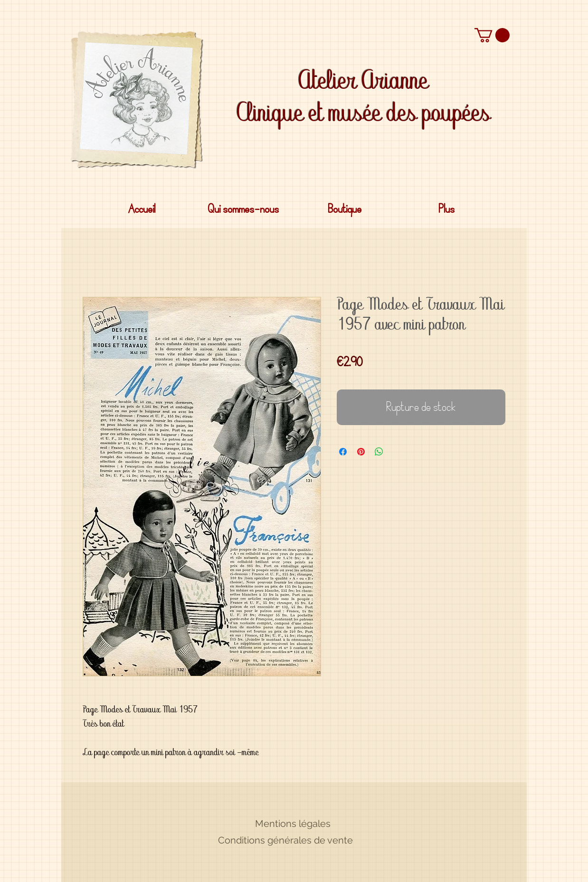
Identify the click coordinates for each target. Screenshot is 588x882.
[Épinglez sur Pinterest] (361, 452)
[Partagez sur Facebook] (343, 452)
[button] (492, 35)
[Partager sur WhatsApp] (379, 452)
